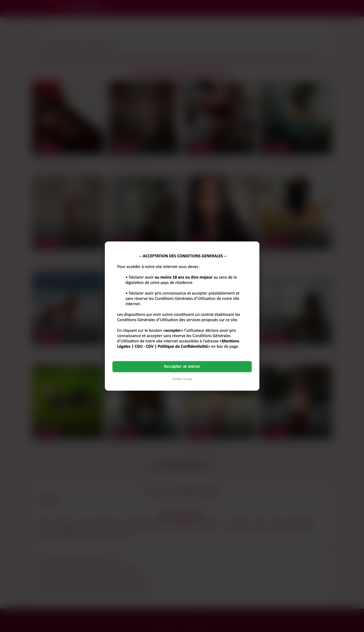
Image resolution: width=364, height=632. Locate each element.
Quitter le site (182, 379)
